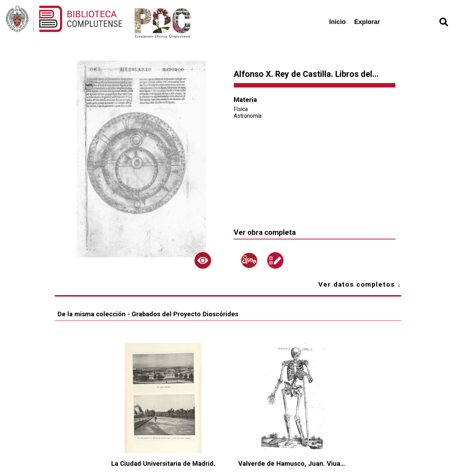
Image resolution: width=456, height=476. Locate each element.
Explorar (367, 22)
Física (241, 109)
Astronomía (248, 116)
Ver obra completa (265, 232)
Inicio (338, 22)
